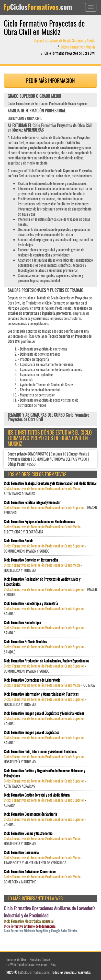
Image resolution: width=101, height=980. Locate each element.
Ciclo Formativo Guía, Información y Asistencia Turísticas (40, 752)
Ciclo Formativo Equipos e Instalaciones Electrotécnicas (39, 522)
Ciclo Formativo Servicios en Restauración (31, 560)
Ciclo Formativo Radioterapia (22, 623)
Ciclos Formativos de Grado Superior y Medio (65, 40)
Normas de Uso (16, 959)
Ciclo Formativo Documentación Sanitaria (30, 814)
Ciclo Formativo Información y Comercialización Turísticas (41, 694)
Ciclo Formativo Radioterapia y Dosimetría (31, 603)
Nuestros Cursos (40, 959)
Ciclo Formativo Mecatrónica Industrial (29, 921)
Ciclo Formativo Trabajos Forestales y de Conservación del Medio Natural (50, 483)
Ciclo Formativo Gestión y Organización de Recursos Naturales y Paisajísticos (44, 773)
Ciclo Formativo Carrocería (21, 853)
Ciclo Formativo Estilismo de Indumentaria (30, 926)
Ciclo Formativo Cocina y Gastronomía (28, 833)
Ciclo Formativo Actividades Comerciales (30, 872)
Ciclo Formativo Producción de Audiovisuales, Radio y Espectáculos (46, 661)
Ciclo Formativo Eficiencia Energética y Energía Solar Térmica (41, 931)
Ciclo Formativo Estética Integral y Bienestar (32, 503)
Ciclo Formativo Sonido (19, 541)
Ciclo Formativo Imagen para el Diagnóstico (32, 732)
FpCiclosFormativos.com (34, 972)
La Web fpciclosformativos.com (27, 965)
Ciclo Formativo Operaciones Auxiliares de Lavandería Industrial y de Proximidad (50, 912)
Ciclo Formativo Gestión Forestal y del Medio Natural (37, 795)
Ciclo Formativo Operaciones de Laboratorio (32, 680)
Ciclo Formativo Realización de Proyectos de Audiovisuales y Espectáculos (42, 582)
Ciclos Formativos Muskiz (78, 47)
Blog (53, 965)
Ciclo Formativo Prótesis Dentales (25, 642)
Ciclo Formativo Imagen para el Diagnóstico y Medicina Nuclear (44, 713)
